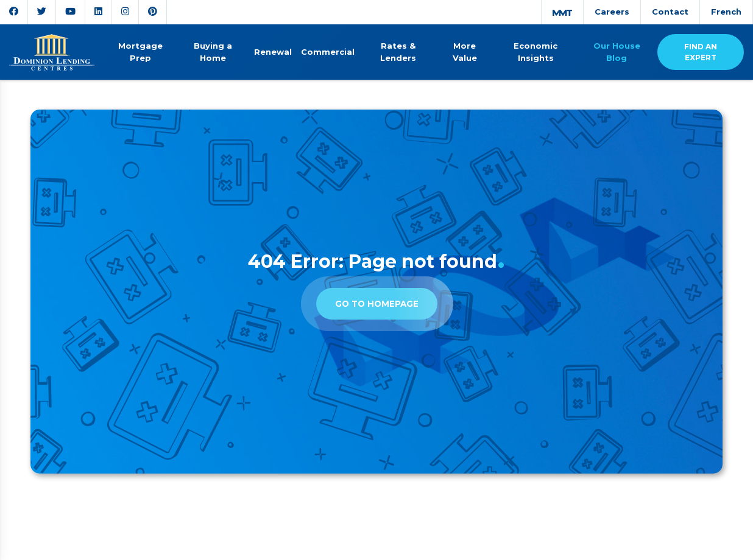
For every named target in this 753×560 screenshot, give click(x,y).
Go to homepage (377, 304)
